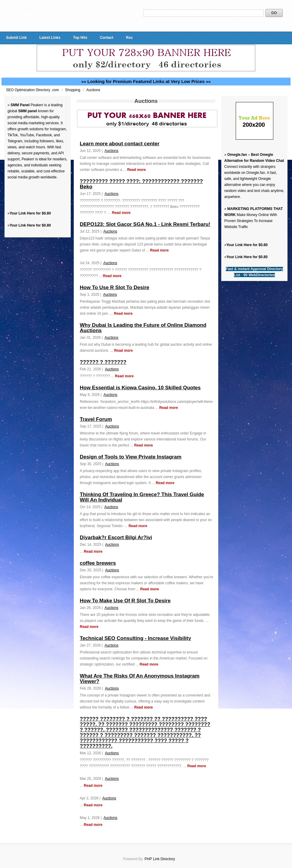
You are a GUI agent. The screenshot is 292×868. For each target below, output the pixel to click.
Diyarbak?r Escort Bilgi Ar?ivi (116, 537)
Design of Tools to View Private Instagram (131, 457)
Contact (107, 38)
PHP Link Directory (160, 859)
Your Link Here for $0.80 (30, 213)
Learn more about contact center (120, 144)
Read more (136, 170)
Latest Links (50, 38)
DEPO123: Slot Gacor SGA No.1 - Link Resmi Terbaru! (145, 224)
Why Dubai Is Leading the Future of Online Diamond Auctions (143, 328)
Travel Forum (96, 419)
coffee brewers (98, 563)
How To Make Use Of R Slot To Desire (125, 601)
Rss (129, 38)
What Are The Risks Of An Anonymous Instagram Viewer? (140, 679)
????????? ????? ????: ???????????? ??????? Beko (141, 184)
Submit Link (16, 38)
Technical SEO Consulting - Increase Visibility (135, 638)
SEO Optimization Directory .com (33, 90)
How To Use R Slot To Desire (115, 287)
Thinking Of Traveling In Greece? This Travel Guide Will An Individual (142, 497)
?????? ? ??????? (103, 362)
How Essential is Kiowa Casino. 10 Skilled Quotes (140, 388)
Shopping (73, 90)
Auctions (93, 90)
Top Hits (80, 38)
